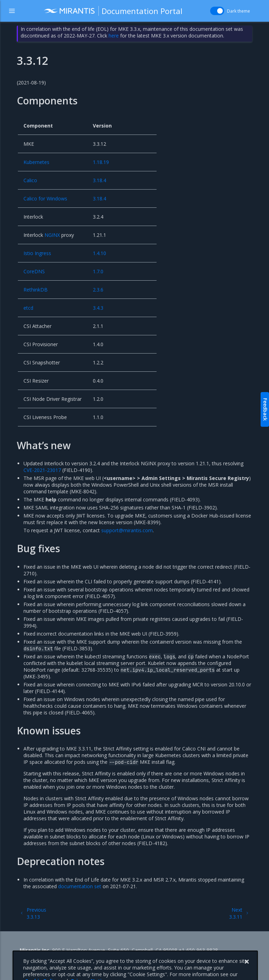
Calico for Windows (45, 198)
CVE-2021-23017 (42, 470)
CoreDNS (34, 271)
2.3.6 (98, 290)
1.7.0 (98, 271)
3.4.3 (98, 308)
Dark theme (239, 11)
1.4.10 (99, 253)
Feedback (265, 409)
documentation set (80, 886)
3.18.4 (99, 180)
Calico (30, 180)
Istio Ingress (37, 253)
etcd (28, 308)
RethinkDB (36, 290)
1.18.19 (101, 162)
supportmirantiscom (127, 530)
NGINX (52, 235)
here (114, 36)
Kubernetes (36, 162)
